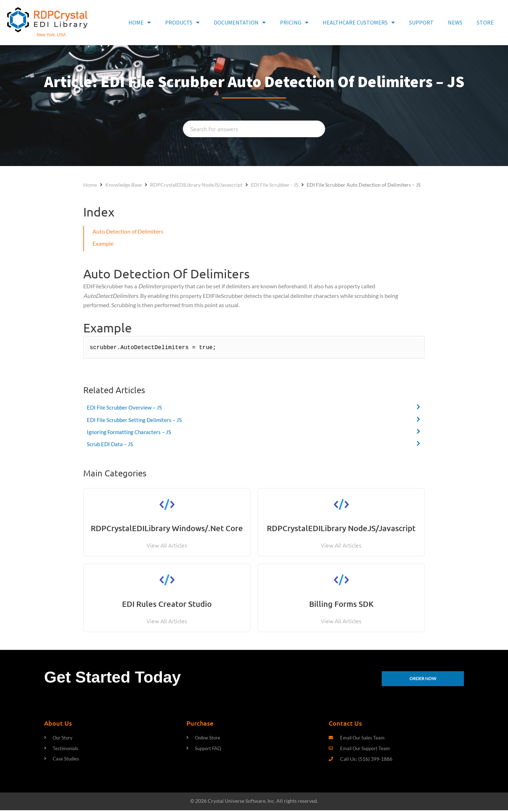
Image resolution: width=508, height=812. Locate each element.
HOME (140, 22)
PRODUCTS (182, 22)
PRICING (294, 22)
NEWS (455, 22)
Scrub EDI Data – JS (111, 444)
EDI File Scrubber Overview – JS (126, 407)
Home (90, 185)
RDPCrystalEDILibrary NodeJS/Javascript (196, 185)
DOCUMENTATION (240, 22)
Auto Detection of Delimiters (128, 231)
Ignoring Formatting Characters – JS (131, 432)
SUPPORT (421, 22)
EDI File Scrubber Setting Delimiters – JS (136, 420)
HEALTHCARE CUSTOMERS (359, 22)
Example (103, 243)
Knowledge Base (123, 185)
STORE (485, 22)
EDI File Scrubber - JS (274, 185)
